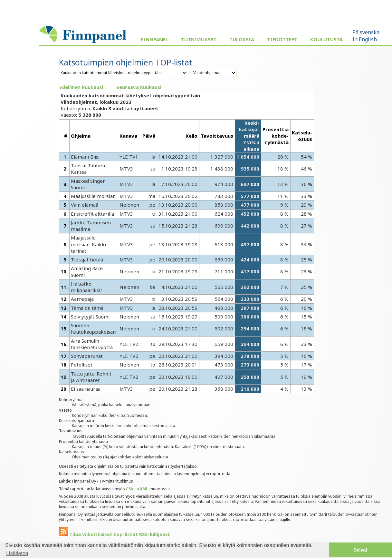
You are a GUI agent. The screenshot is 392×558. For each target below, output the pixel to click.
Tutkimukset (199, 39)
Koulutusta (326, 39)
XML (144, 489)
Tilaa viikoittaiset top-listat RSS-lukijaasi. (115, 534)
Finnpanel (154, 39)
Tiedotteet (282, 39)
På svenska (366, 32)
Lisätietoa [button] (17, 553)
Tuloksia (242, 39)
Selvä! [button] (360, 550)
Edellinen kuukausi (81, 87)
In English (365, 39)
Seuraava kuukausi (139, 87)
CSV (130, 489)
